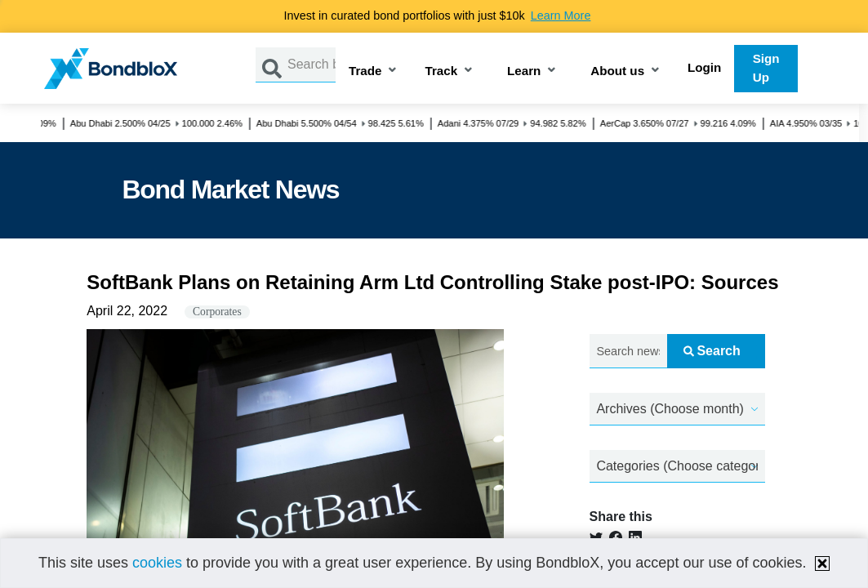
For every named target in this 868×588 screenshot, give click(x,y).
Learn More (561, 16)
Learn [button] (524, 71)
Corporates (217, 312)
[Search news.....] (629, 352)
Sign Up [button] (766, 68)
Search (712, 351)
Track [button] (441, 71)
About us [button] (617, 71)
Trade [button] (365, 71)
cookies (157, 563)
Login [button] (704, 67)
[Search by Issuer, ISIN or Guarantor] (312, 65)
